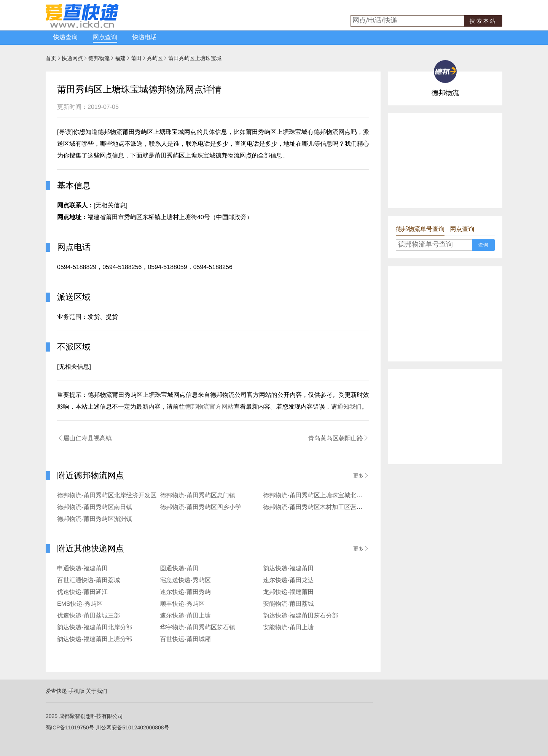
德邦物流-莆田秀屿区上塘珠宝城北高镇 (316, 496)
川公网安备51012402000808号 (133, 727)
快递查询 (65, 37)
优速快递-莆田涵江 (82, 592)
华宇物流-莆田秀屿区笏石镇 (198, 628)
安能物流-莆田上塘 (288, 628)
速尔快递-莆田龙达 (288, 580)
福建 (120, 58)
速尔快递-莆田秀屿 (186, 592)
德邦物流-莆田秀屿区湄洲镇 (95, 519)
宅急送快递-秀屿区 (186, 580)
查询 (483, 245)
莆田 (136, 58)
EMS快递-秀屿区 (80, 604)
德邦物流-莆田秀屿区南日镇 (95, 507)
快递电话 (145, 37)
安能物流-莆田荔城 (288, 604)
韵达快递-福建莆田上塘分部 (95, 639)
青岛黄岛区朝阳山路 (339, 438)
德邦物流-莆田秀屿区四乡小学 (201, 507)
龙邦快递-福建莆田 (288, 592)
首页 (51, 58)
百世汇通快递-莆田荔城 (88, 580)
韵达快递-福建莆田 (288, 569)
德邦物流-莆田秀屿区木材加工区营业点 (316, 507)
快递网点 (72, 58)
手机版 (76, 691)
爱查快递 (56, 691)
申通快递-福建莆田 (82, 569)
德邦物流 (99, 58)
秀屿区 (155, 58)
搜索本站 (483, 21)
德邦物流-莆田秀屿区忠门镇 (198, 496)
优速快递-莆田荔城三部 (88, 616)
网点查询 (105, 37)
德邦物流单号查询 (420, 229)
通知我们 (349, 407)
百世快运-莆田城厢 (186, 639)
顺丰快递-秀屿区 (182, 604)
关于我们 (97, 691)
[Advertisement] (445, 161)
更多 (361, 476)
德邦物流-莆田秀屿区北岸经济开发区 (107, 496)
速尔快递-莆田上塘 (186, 616)
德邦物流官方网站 (209, 407)
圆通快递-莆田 (179, 569)
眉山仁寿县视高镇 (84, 438)
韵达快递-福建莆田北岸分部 (95, 628)
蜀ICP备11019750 (67, 727)
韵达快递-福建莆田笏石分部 (300, 616)
